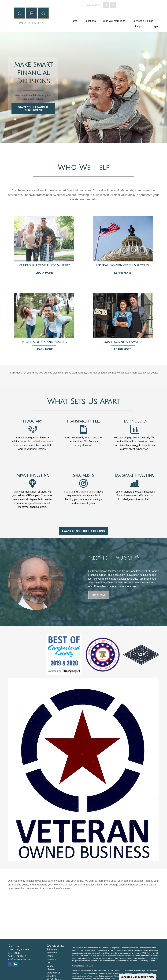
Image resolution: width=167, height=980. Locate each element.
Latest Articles (53, 973)
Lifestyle (50, 969)
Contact (92, 373)
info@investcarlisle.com (20, 959)
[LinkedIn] (106, 5)
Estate (50, 956)
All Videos (51, 976)
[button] (74, 21)
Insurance (51, 959)
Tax (48, 963)
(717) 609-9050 (91, 5)
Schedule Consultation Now (137, 977)
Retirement (52, 949)
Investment (52, 953)
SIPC (152, 973)
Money (50, 966)
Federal (68, 492)
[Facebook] (113, 5)
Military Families (88, 492)
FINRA (147, 973)
